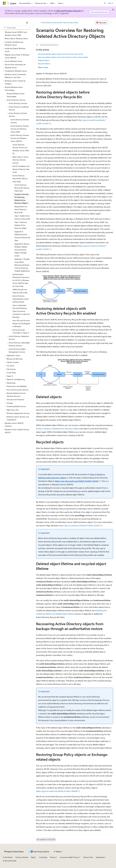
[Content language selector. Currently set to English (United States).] (14, 852)
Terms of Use (88, 857)
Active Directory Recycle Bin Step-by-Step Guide (60, 22)
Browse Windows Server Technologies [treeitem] (16, 95)
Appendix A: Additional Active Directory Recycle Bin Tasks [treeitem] (22, 236)
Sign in (111, 3)
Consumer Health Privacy (69, 857)
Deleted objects (44, 60)
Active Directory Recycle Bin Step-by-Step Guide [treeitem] (22, 188)
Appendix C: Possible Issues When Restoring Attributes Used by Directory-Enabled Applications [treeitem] (22, 265)
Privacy (53, 857)
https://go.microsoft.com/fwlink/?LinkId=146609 (57, 791)
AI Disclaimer (8, 857)
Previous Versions (22, 857)
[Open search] (105, 3)
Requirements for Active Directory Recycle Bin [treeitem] (21, 209)
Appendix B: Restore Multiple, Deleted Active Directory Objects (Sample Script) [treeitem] (22, 250)
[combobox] (17, 28)
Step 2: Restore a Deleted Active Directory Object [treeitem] (21, 225)
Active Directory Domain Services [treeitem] (20, 121)
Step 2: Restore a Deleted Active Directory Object (58, 429)
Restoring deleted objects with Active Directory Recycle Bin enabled (63, 57)
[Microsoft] (4, 3)
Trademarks (100, 857)
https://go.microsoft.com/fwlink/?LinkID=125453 (80, 525)
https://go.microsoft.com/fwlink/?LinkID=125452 (77, 481)
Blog (33, 857)
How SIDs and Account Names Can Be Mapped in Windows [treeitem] (21, 323)
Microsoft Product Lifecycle (69, 11)
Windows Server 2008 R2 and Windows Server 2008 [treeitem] (16, 34)
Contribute (43, 857)
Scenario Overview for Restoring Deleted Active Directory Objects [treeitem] (22, 199)
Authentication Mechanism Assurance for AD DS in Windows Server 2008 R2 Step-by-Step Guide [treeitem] (21, 280)
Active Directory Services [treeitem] (18, 103)
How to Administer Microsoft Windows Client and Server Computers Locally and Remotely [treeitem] (21, 311)
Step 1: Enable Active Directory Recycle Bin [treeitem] (22, 217)
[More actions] (111, 23)
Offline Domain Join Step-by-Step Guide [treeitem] (20, 291)
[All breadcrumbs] (38, 23)
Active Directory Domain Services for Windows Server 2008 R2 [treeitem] (21, 149)
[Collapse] (27, 23)
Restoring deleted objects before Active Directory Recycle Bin (61, 54)
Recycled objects (44, 64)
